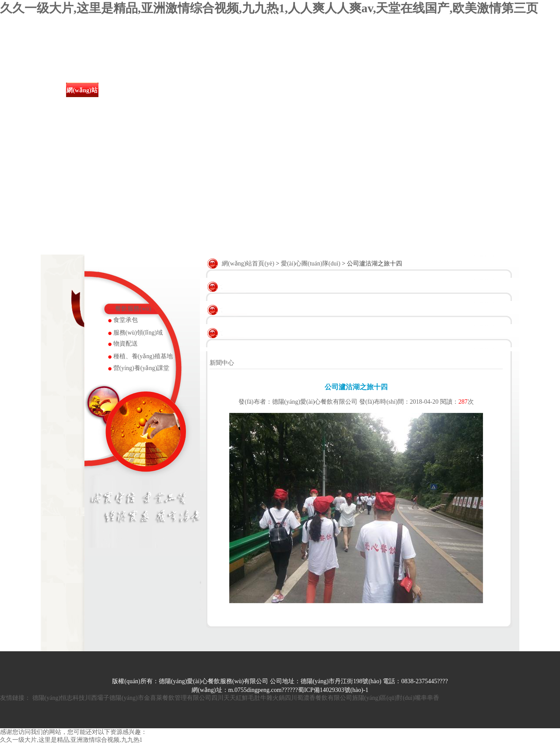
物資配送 (126, 344)
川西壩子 (97, 698)
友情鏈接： (15, 698)
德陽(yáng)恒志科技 (59, 698)
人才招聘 (395, 90)
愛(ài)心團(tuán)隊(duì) (305, 97)
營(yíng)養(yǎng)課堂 (142, 368)
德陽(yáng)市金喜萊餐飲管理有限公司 (160, 698)
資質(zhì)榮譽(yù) (350, 97)
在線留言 (439, 90)
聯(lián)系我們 (484, 97)
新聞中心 (171, 90)
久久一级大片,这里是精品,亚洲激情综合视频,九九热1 (71, 740)
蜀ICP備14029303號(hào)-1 (333, 690)
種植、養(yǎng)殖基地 (143, 356)
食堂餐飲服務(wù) (216, 97)
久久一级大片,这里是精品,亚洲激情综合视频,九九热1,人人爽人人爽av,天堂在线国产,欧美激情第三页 (269, 8)
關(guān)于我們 (127, 97)
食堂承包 (126, 320)
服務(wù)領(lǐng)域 (138, 333)
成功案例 (261, 90)
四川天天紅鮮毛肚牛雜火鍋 (248, 698)
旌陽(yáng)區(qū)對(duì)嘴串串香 (396, 698)
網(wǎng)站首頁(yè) (82, 97)
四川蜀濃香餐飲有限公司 (318, 698)
